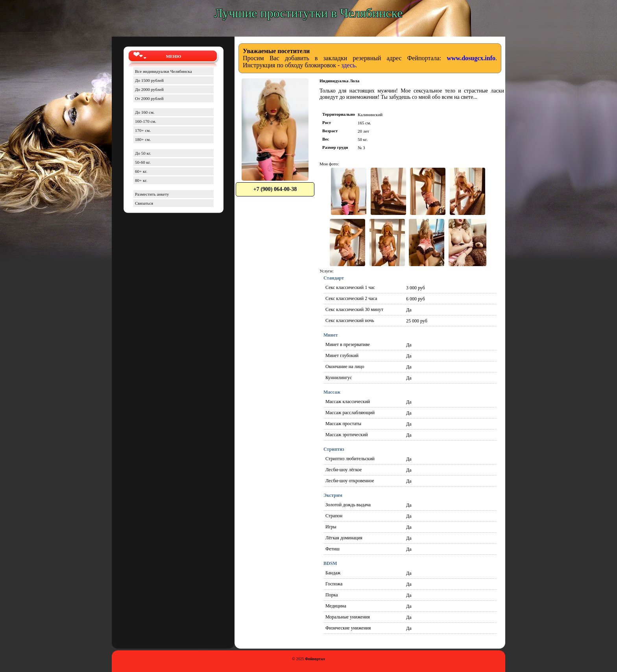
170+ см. (143, 130)
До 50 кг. (143, 153)
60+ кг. (141, 171)
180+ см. (143, 139)
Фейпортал (315, 659)
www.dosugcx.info (471, 58)
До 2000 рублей (149, 89)
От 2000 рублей (149, 98)
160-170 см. (146, 121)
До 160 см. (145, 112)
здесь (348, 65)
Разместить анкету (152, 194)
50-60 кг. (143, 162)
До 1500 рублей (149, 80)
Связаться (144, 203)
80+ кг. (141, 180)
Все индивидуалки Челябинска (163, 71)
